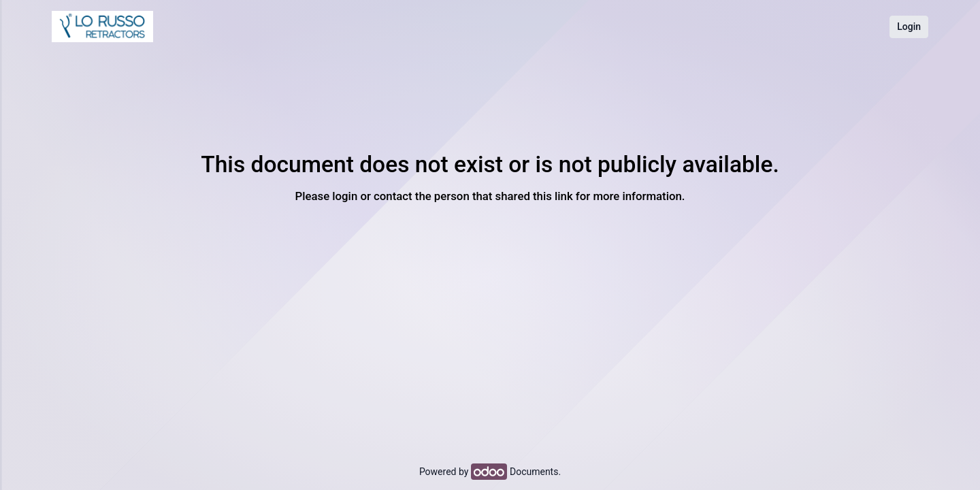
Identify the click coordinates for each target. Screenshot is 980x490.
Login (909, 27)
